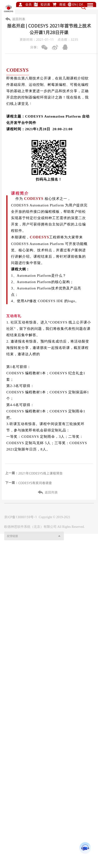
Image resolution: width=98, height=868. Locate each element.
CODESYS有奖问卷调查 (35, 483)
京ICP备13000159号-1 (21, 523)
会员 (29, 4)
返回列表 (19, 19)
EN (74, 4)
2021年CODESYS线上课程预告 (40, 473)
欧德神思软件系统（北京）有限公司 (30, 533)
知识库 (45, 4)
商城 (62, 4)
